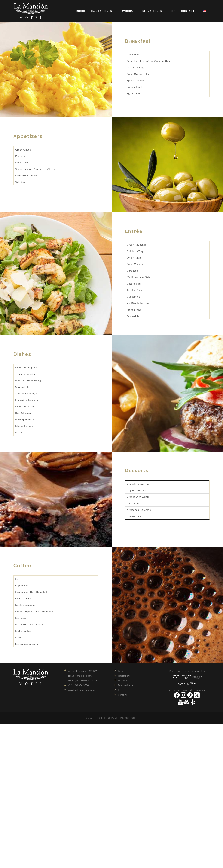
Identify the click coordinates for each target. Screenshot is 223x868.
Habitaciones (125, 676)
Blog (120, 690)
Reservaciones (125, 685)
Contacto (123, 695)
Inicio (121, 671)
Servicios (123, 680)
